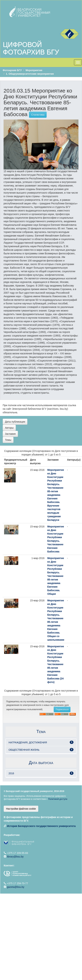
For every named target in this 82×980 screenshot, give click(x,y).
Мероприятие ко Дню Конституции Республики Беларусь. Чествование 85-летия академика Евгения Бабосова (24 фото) (56, 664)
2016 (11, 773)
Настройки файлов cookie (21, 809)
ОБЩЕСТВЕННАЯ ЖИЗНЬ (24, 750)
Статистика (38, 115)
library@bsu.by (15, 857)
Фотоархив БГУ (12, 70)
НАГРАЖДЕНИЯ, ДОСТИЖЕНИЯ (28, 742)
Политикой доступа (58, 799)
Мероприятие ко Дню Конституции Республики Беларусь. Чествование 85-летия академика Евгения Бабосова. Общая (56, 576)
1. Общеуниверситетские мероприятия (30, 74)
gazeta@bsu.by (16, 887)
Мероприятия (34, 70)
